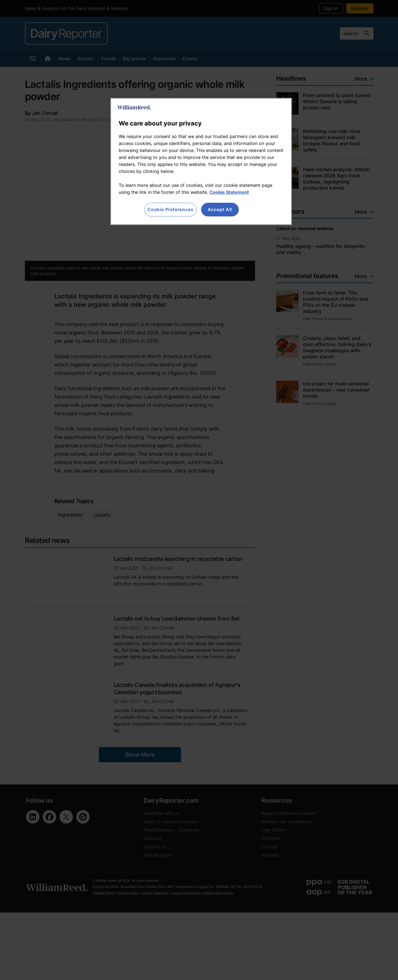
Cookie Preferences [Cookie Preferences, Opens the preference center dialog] (170, 209)
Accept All (220, 209)
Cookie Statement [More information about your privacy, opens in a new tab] (229, 192)
